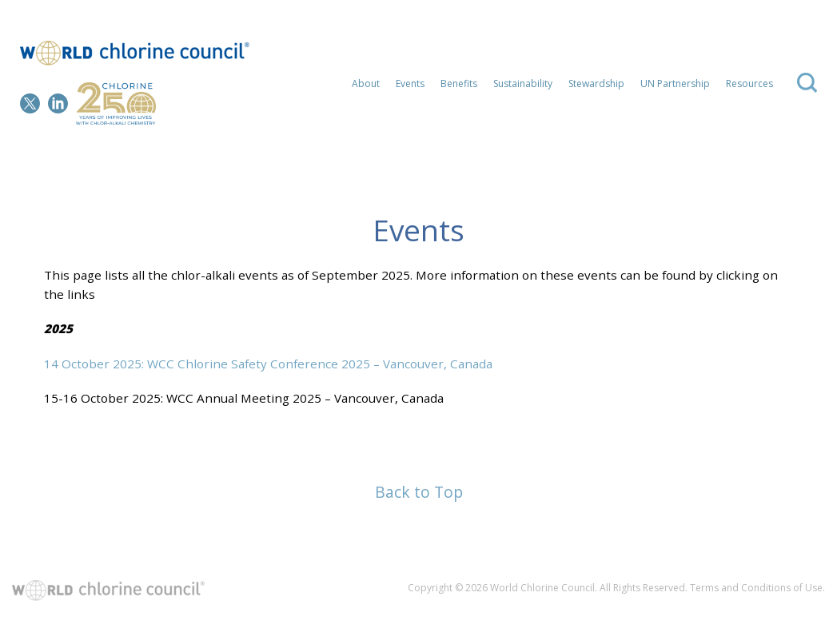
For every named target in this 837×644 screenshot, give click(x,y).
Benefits (459, 83)
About (366, 83)
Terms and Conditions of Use (756, 588)
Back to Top (419, 492)
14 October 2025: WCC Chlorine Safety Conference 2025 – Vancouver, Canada (268, 364)
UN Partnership (675, 83)
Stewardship (596, 83)
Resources (749, 83)
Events (410, 83)
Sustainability (523, 83)
